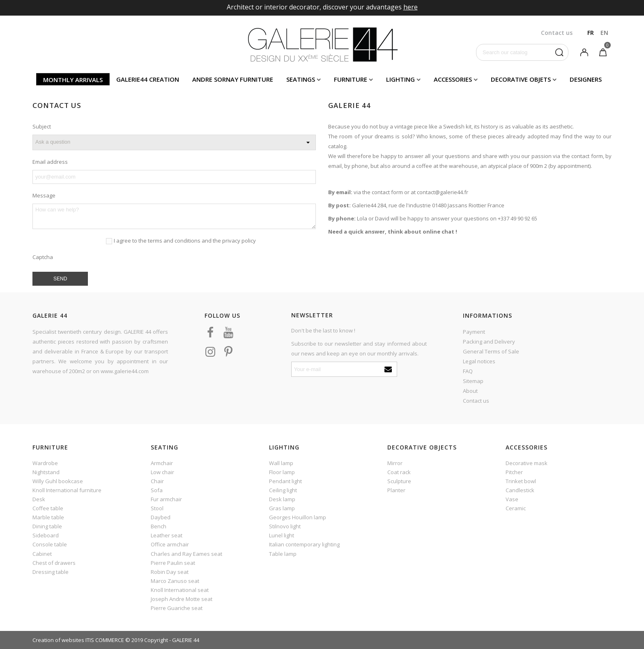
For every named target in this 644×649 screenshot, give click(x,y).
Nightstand (46, 472)
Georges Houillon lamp (298, 517)
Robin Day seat (170, 572)
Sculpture (399, 481)
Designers (586, 79)
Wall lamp (281, 463)
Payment (474, 332)
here (411, 7)
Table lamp (283, 554)
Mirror (395, 463)
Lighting (400, 79)
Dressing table (51, 572)
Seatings (301, 79)
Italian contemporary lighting (304, 544)
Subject (42, 126)
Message (44, 195)
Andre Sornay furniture (233, 79)
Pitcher (514, 472)
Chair (157, 481)
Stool (157, 508)
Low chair (162, 472)
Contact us (476, 401)
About (470, 391)
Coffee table (48, 508)
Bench (159, 526)
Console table (50, 544)
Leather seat (167, 535)
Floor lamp (282, 472)
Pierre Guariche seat (177, 608)
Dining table (47, 526)
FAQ (468, 371)
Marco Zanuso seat (175, 581)
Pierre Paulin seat (173, 563)
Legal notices (479, 361)
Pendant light (285, 481)
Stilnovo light (285, 526)
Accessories (453, 79)
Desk (39, 499)
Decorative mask (527, 463)
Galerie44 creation (148, 79)
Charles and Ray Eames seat (186, 554)
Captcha (43, 257)
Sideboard (46, 535)
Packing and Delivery (489, 342)
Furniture (351, 79)
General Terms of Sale (491, 351)
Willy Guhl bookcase (58, 481)
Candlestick (520, 490)
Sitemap (473, 381)
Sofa (157, 490)
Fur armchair (166, 499)
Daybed (161, 517)
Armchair (162, 463)
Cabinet (42, 554)
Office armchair (170, 544)
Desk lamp (282, 499)
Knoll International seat (180, 590)
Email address (50, 162)
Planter (396, 490)
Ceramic (516, 508)
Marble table (48, 517)
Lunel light (282, 535)
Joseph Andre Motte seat (182, 599)
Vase (512, 499)
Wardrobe (45, 463)
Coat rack (399, 472)
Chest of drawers (54, 563)
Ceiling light (283, 490)
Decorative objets (521, 79)
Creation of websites (58, 640)
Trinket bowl (521, 481)
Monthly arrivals (73, 80)
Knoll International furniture (67, 490)
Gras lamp (282, 508)
